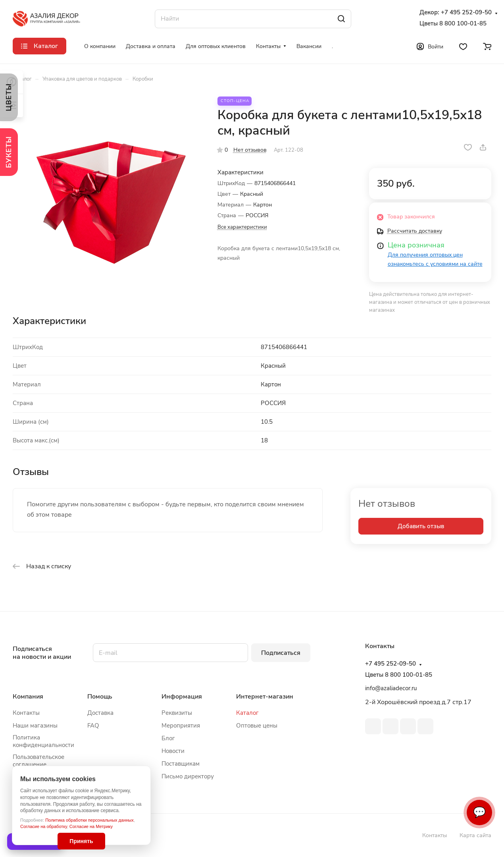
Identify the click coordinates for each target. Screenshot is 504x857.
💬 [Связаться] (479, 812)
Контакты (26, 713)
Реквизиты (177, 713)
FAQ (93, 726)
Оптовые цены (257, 726)
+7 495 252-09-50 (466, 13)
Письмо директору (188, 776)
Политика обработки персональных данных (89, 820)
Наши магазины (35, 726)
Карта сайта (475, 835)
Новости (173, 751)
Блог (168, 738)
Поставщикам (181, 764)
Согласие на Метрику (91, 826)
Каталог (247, 713)
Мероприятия (181, 726)
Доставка (100, 713)
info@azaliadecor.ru (391, 688)
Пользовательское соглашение (38, 761)
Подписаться (281, 653)
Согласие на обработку (44, 826)
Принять (81, 841)
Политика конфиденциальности (43, 741)
